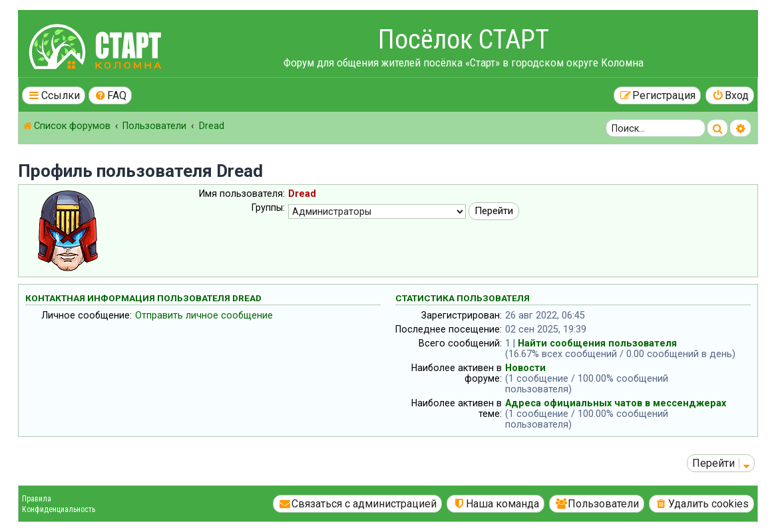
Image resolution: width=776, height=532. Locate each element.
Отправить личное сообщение (204, 315)
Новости (525, 368)
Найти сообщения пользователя (597, 343)
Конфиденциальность (59, 509)
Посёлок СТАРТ (464, 40)
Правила (37, 499)
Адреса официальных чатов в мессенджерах (616, 403)
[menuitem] (110, 95)
